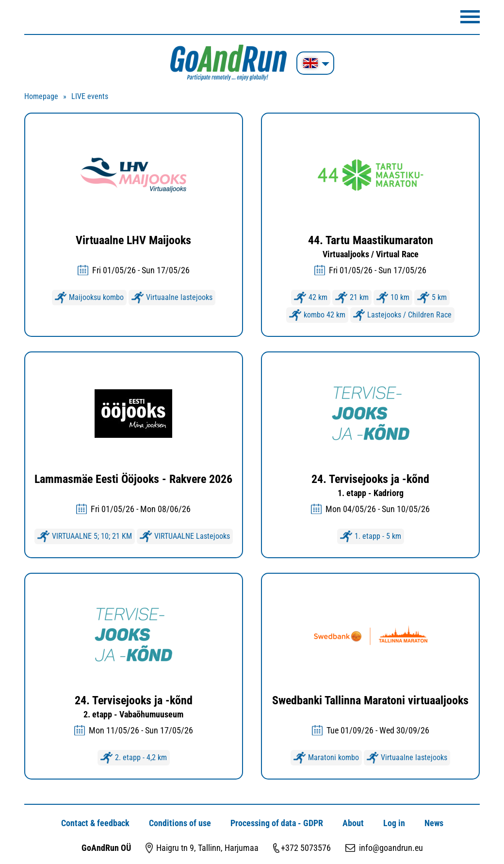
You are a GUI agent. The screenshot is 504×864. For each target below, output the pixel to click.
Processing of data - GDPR (277, 823)
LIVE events (90, 96)
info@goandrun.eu (391, 848)
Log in (394, 823)
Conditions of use (180, 823)
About (353, 823)
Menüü (470, 17)
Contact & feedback (95, 823)
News (434, 823)
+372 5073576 (306, 848)
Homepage (41, 96)
